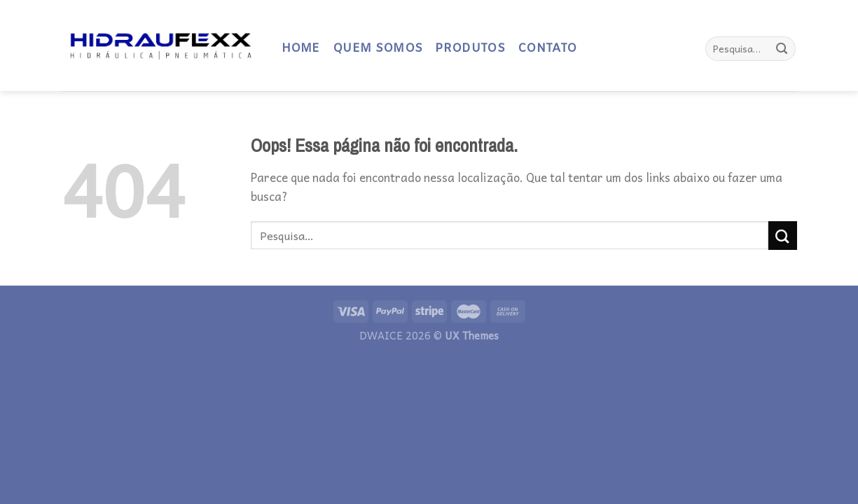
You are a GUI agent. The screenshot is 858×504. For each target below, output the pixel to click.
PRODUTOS (470, 49)
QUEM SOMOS (378, 49)
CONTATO (547, 49)
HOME (301, 49)
